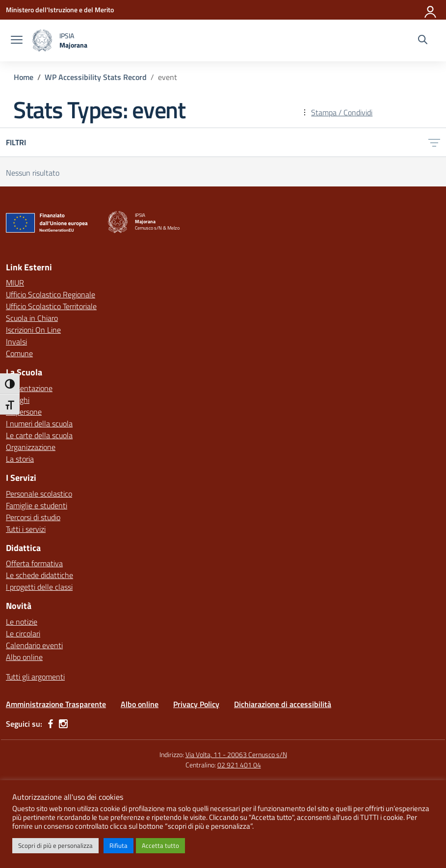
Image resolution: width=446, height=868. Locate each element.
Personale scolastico (39, 494)
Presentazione (29, 388)
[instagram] (63, 724)
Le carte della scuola (39, 435)
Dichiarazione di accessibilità (283, 704)
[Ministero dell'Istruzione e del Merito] (60, 10)
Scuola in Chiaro (32, 318)
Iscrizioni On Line (33, 330)
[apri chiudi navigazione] (17, 41)
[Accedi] (431, 10)
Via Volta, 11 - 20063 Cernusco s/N (236, 754)
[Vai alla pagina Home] (24, 77)
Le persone (24, 412)
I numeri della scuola (39, 423)
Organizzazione (31, 447)
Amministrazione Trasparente (56, 704)
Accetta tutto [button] (160, 845)
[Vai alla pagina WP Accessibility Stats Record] (96, 77)
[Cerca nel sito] (423, 41)
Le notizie (22, 622)
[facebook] (51, 724)
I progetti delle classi (39, 587)
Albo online (24, 657)
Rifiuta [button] (118, 845)
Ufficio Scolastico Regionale (51, 294)
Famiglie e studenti (37, 505)
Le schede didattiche (39, 575)
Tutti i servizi (26, 529)
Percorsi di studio (33, 517)
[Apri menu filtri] (434, 142)
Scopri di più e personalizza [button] (55, 845)
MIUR (15, 283)
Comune (19, 353)
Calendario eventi (34, 645)
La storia (20, 459)
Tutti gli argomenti (35, 677)
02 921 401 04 (239, 765)
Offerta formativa (34, 563)
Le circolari (23, 633)
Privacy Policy (196, 704)
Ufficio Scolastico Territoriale (51, 306)
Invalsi (16, 342)
